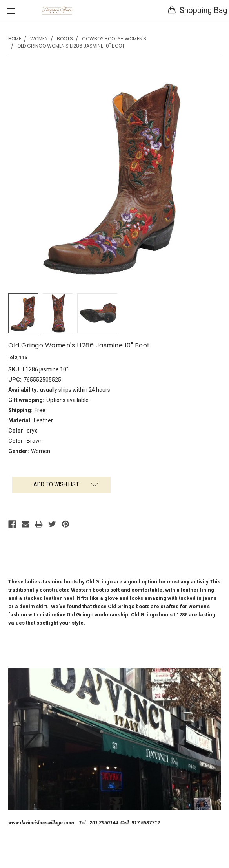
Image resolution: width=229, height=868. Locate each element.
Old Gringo (100, 582)
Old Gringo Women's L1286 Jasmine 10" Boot (71, 46)
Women (39, 39)
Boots (65, 39)
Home (15, 39)
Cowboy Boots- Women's (114, 39)
